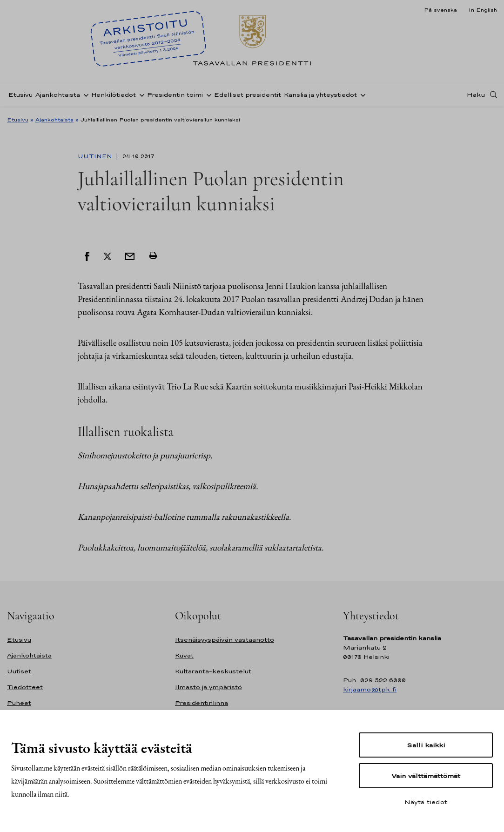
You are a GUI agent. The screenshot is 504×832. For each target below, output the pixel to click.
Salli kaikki (426, 745)
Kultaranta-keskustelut (213, 671)
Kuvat (184, 655)
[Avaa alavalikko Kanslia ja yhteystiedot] (361, 94)
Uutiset (19, 671)
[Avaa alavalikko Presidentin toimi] (207, 94)
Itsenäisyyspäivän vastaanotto (225, 640)
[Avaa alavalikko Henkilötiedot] (140, 94)
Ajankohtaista (58, 95)
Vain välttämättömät (426, 776)
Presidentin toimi (175, 95)
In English (483, 10)
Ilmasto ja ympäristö (208, 687)
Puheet (19, 703)
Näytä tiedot (426, 802)
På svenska (440, 10)
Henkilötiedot (114, 95)
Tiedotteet (25, 687)
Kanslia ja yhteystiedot (320, 95)
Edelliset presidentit (248, 95)
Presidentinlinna (202, 703)
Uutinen (96, 156)
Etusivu (20, 95)
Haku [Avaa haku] (476, 94)
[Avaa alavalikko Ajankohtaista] (84, 94)
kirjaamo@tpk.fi (370, 689)
